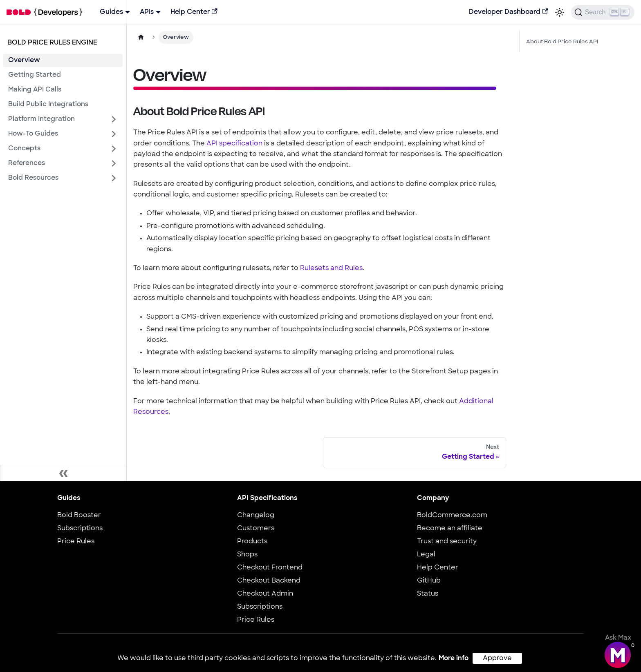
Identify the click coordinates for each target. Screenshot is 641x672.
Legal (426, 555)
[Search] (603, 12)
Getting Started (35, 75)
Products (252, 542)
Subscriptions (80, 529)
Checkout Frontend (270, 568)
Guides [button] (111, 12)
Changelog (256, 516)
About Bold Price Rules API (562, 42)
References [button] (27, 163)
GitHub (429, 581)
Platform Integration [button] (41, 119)
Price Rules (76, 542)
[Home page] (141, 37)
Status (428, 594)
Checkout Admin (265, 594)
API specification (234, 144)
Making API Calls (35, 90)
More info (454, 659)
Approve (497, 659)
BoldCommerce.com (452, 516)
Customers (256, 529)
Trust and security (447, 542)
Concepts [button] (24, 149)
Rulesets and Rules (331, 268)
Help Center (194, 12)
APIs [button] (147, 12)
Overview (24, 60)
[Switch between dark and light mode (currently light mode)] (560, 12)
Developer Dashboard (508, 12)
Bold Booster (79, 516)
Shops (247, 555)
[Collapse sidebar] (63, 473)
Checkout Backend (269, 581)
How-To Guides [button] (33, 134)
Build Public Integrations (48, 105)
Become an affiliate (450, 529)
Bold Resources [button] (33, 178)
